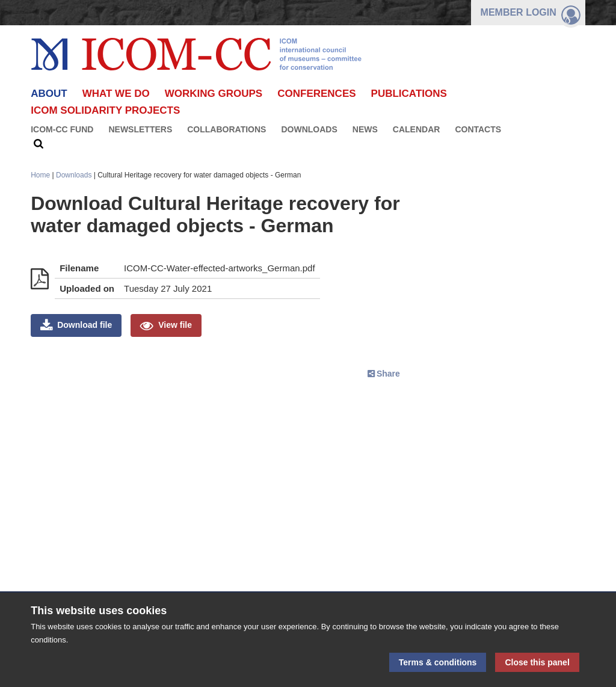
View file (175, 325)
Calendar (417, 129)
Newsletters (140, 129)
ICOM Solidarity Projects (105, 110)
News (365, 129)
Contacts (478, 129)
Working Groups (214, 94)
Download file (85, 325)
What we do (116, 94)
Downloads (309, 129)
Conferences (316, 94)
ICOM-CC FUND (62, 129)
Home (40, 175)
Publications (409, 94)
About (49, 94)
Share (388, 374)
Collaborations (226, 129)
